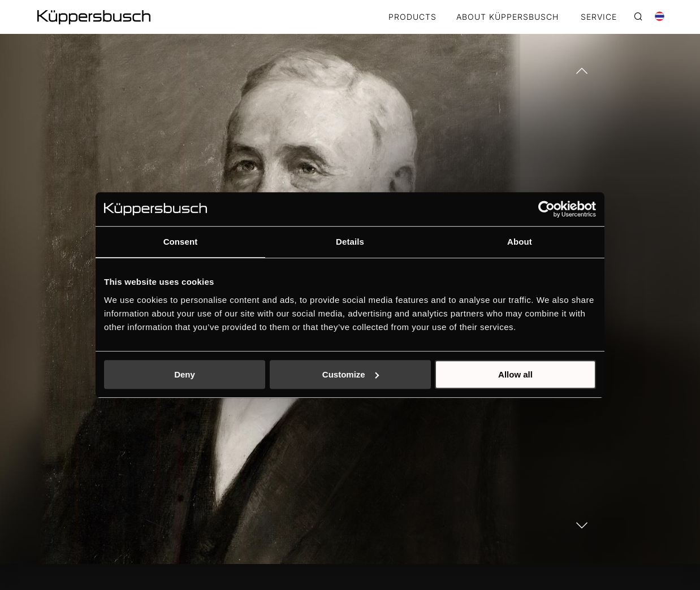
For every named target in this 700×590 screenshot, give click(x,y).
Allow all (515, 374)
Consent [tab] (181, 242)
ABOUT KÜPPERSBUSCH (507, 17)
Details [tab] (350, 242)
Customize (351, 374)
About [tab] (520, 242)
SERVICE (599, 17)
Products (412, 17)
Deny (185, 374)
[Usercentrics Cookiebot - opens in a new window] (546, 209)
